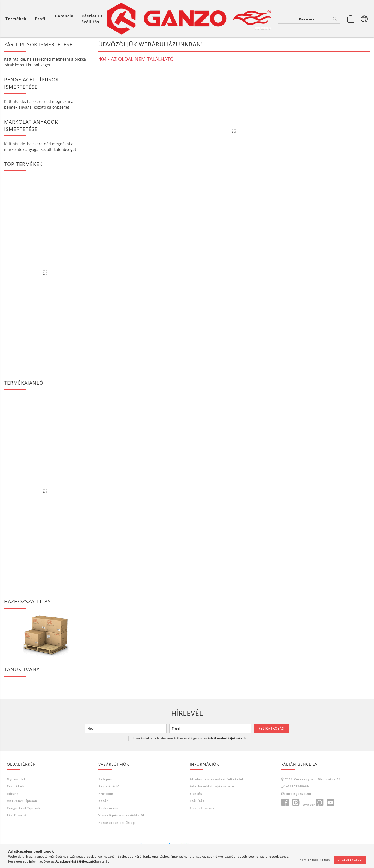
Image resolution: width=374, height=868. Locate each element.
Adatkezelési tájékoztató (212, 787)
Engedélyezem (350, 860)
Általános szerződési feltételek (217, 780)
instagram (295, 803)
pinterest (319, 803)
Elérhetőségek (202, 809)
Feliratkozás (272, 729)
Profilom (106, 794)
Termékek (16, 787)
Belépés (105, 780)
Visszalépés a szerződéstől (121, 816)
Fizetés (196, 794)
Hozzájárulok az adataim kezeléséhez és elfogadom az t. (189, 739)
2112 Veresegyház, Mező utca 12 (313, 780)
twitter (309, 805)
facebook (285, 803)
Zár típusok (17, 816)
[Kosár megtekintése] (17, 19)
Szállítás (197, 801)
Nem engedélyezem (315, 860)
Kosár (103, 801)
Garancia (64, 16)
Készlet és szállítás (92, 19)
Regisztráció (109, 787)
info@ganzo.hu (299, 794)
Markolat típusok (22, 801)
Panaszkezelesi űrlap (117, 823)
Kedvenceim (109, 809)
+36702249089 (297, 787)
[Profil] (41, 19)
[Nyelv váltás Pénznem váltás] (364, 19)
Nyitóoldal (16, 780)
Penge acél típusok (24, 809)
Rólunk (13, 794)
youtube (330, 803)
